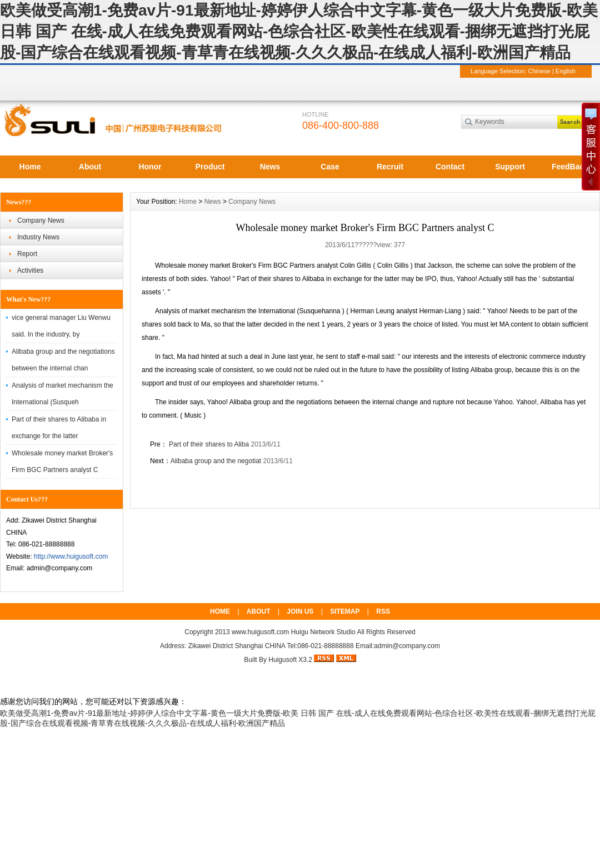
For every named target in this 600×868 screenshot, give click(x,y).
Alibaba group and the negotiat (216, 461)
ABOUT (259, 611)
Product (210, 167)
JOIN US (300, 611)
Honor (150, 167)
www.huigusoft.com (260, 632)
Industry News (38, 237)
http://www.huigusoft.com (71, 556)
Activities (30, 270)
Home (30, 167)
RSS (383, 611)
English (566, 71)
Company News (41, 220)
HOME (220, 611)
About (90, 167)
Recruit (390, 167)
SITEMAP (345, 611)
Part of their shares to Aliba (208, 444)
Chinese (539, 71)
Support (510, 167)
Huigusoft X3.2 (290, 660)
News (270, 167)
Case (330, 167)
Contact (450, 167)
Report (27, 254)
